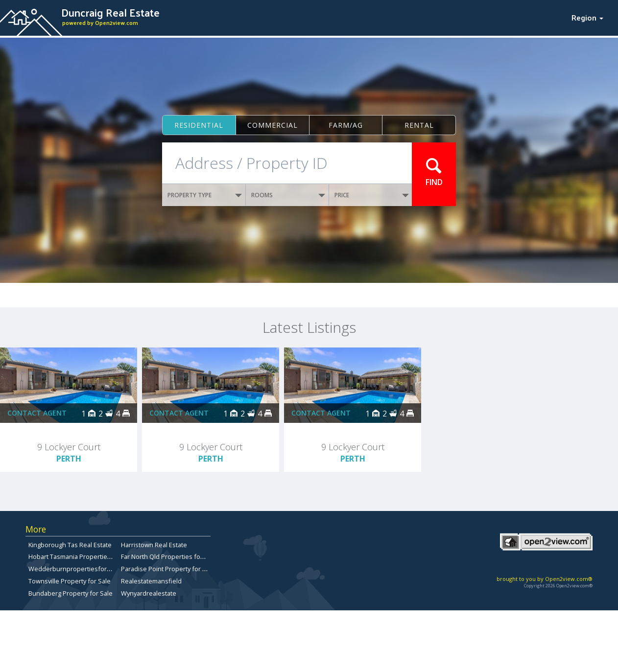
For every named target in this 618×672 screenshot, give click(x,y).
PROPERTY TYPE (205, 195)
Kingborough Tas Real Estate (70, 545)
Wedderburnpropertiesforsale (74, 569)
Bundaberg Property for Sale (71, 593)
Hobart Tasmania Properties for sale (82, 556)
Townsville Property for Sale (70, 581)
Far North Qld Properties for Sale (169, 556)
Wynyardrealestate (149, 593)
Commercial (273, 125)
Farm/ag (346, 125)
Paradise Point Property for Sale (168, 569)
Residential (199, 125)
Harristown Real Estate (154, 545)
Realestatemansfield (151, 581)
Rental (419, 125)
